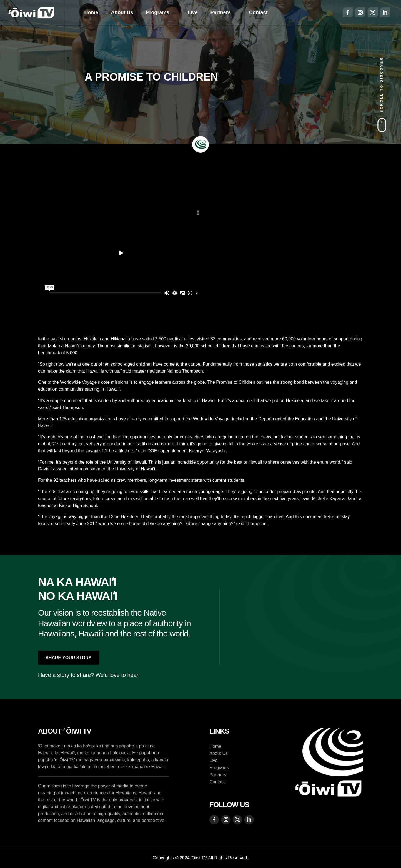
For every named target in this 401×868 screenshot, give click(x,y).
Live (193, 12)
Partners (221, 12)
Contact (258, 12)
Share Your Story (68, 658)
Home (91, 12)
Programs (158, 12)
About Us (122, 12)
